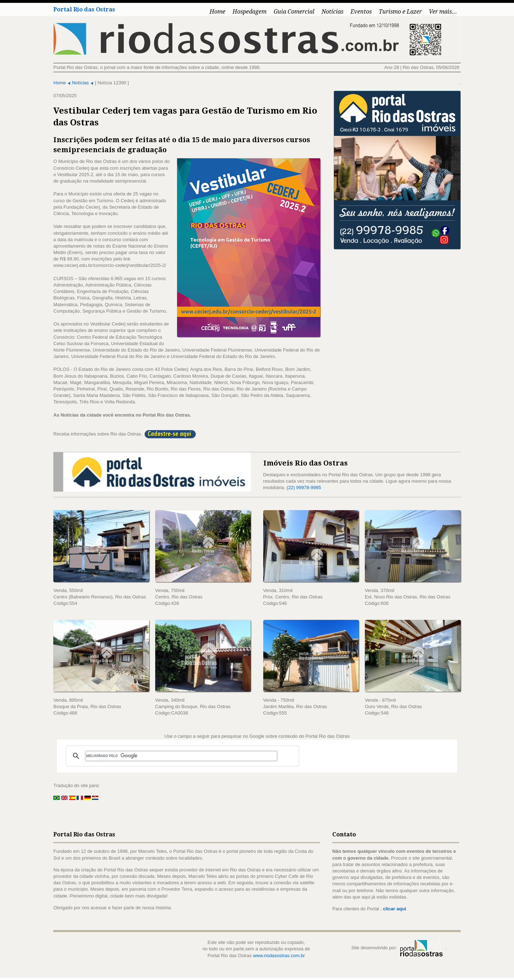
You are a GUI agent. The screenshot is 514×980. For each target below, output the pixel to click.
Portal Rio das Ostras (82, 9)
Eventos (363, 12)
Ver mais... (445, 12)
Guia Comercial (296, 12)
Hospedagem (252, 12)
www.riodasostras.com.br (279, 957)
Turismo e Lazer (402, 12)
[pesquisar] (180, 758)
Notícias (335, 12)
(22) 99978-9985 (304, 488)
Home (220, 12)
